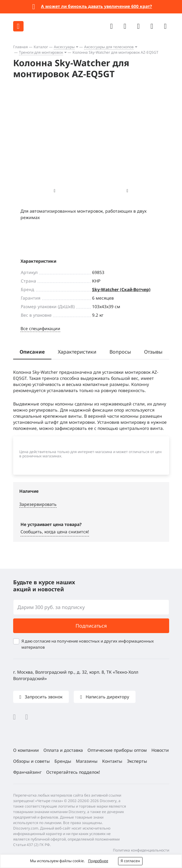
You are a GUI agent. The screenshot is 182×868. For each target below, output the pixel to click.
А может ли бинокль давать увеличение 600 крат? (97, 6)
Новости (160, 750)
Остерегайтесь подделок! (73, 772)
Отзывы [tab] (153, 352)
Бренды (63, 761)
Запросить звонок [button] (43, 697)
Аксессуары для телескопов (109, 47)
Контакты (112, 761)
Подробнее (98, 861)
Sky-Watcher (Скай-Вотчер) (121, 289)
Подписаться (91, 626)
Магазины (87, 761)
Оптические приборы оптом (117, 750)
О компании (26, 750)
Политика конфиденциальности (141, 850)
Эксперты (137, 761)
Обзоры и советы (32, 761)
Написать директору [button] (107, 697)
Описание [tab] (32, 352)
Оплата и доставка (63, 750)
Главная (20, 47)
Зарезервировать (38, 504)
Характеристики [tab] (77, 352)
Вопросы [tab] (120, 352)
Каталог (41, 47)
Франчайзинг (27, 772)
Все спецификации (40, 328)
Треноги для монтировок (41, 52)
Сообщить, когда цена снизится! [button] (55, 532)
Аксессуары (64, 47)
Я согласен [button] (130, 861)
